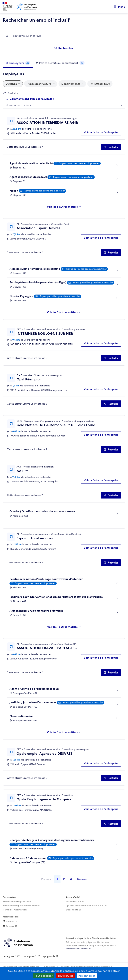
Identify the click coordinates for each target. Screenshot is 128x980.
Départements (71, 84)
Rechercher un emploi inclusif (17, 901)
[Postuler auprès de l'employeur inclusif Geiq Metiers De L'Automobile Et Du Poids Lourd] (111, 449)
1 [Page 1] (57, 879)
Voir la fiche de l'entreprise (101, 132)
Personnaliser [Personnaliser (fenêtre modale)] (87, 976)
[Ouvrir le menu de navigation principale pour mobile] (118, 7)
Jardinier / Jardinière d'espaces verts (33, 702)
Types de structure (39, 84)
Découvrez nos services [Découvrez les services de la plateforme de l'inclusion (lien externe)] (77, 949)
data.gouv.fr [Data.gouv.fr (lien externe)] (30, 956)
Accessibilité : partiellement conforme (21, 967)
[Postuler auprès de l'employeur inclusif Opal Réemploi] (111, 404)
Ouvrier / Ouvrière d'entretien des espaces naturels (42, 511)
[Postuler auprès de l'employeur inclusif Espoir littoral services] (111, 563)
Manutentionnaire (21, 716)
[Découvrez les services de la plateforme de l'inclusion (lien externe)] (18, 942)
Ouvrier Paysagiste (21, 296)
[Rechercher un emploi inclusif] (64, 48)
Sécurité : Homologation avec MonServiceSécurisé (85, 967)
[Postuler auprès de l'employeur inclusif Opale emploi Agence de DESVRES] (111, 778)
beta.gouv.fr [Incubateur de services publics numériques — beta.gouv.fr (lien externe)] (10, 956)
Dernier (82, 879)
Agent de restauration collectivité (31, 163)
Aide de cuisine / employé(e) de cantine (35, 269)
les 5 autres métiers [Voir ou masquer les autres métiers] (65, 207)
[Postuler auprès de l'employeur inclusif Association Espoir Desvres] (111, 253)
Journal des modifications (15, 910)
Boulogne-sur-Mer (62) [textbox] (27, 36)
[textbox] (62, 105)
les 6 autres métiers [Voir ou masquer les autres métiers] (65, 312)
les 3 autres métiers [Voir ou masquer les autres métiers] (65, 732)
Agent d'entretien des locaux (28, 177)
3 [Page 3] (71, 879)
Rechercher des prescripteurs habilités (21, 906)
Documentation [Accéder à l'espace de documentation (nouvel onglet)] (74, 901)
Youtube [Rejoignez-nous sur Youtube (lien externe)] (8, 926)
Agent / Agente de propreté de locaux (34, 689)
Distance (11, 84)
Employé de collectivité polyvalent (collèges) (38, 282)
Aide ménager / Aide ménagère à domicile (36, 611)
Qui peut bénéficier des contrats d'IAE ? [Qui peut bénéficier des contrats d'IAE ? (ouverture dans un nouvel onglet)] (85, 906)
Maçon (14, 191)
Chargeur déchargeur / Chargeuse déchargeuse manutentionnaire (52, 840)
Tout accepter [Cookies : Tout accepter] (43, 976)
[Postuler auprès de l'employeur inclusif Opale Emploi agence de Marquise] (111, 824)
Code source (49, 967)
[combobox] (67, 36)
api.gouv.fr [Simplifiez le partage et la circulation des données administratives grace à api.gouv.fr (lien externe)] (49, 956)
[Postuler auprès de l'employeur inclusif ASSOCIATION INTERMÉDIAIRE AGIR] (111, 147)
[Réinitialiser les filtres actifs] (100, 84)
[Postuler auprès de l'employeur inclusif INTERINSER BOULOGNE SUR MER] (111, 358)
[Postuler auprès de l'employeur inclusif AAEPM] (111, 495)
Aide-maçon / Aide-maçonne (28, 858)
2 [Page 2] (64, 879)
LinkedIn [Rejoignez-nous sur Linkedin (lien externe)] (8, 921)
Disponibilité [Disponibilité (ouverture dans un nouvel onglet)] (72, 910)
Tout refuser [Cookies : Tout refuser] (65, 976)
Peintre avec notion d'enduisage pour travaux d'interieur (46, 579)
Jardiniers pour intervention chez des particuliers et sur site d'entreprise (56, 597)
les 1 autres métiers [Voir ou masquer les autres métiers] (65, 627)
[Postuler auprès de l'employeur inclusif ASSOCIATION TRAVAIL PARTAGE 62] (111, 672)
